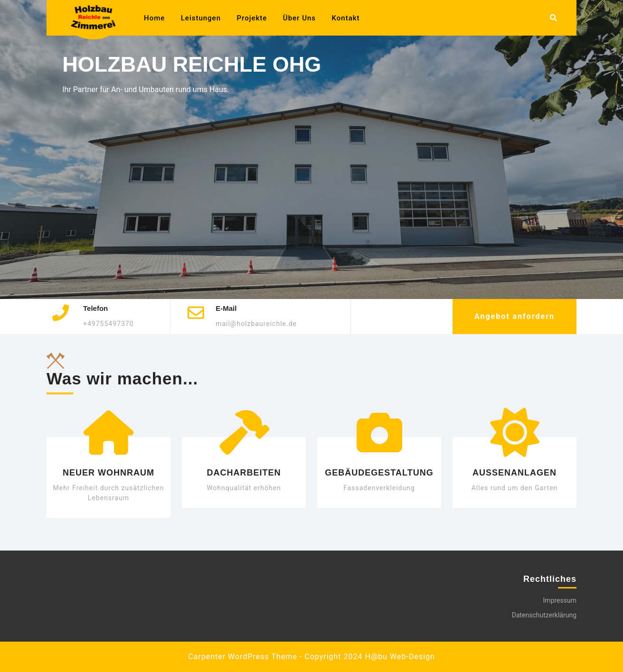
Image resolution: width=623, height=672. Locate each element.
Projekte (252, 18)
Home (154, 18)
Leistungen (201, 18)
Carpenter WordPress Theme (243, 657)
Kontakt (346, 18)
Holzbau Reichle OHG (192, 64)
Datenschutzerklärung (544, 615)
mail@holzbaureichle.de (256, 324)
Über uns (299, 18)
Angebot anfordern (514, 316)
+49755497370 (109, 324)
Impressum (560, 600)
